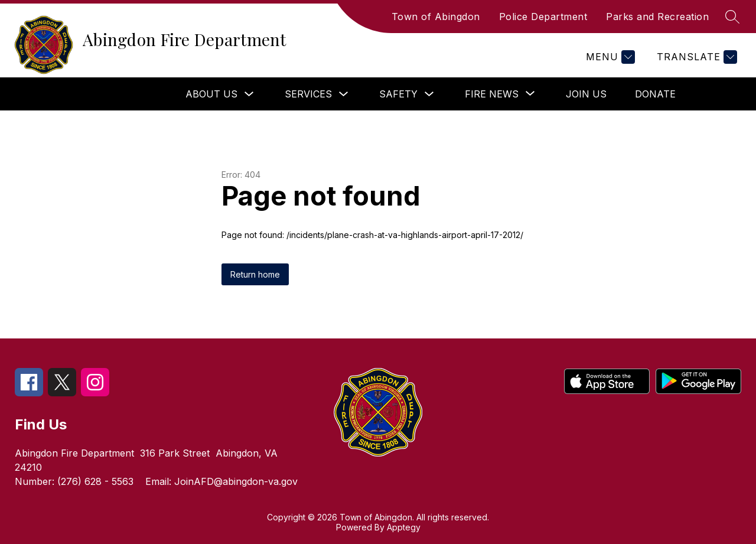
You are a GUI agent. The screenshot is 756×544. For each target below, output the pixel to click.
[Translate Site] (695, 57)
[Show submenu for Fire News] (492, 94)
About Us (211, 94)
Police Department (543, 17)
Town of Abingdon (436, 17)
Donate (655, 94)
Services (308, 94)
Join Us (586, 94)
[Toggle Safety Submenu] (429, 94)
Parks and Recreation (657, 17)
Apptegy (404, 527)
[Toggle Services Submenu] (344, 94)
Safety (398, 94)
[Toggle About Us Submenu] (249, 94)
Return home (255, 274)
